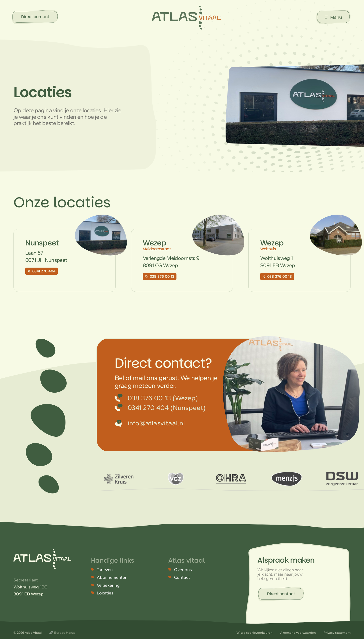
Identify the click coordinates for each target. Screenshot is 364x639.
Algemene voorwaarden (298, 632)
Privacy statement (337, 632)
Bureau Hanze (62, 632)
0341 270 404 (42, 271)
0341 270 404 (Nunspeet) (160, 408)
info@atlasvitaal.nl (150, 423)
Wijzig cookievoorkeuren (254, 632)
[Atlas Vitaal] (186, 18)
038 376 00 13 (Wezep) (156, 398)
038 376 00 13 (160, 276)
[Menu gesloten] (333, 17)
